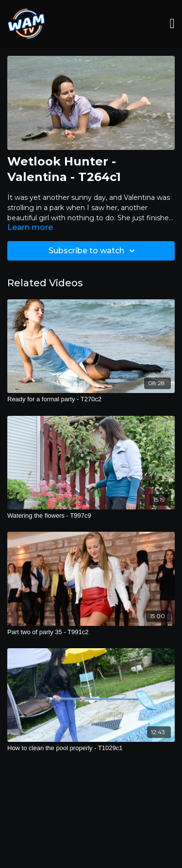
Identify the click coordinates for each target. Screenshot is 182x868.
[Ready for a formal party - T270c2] (91, 399)
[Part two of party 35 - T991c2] (91, 632)
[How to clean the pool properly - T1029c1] (91, 748)
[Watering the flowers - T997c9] (91, 516)
